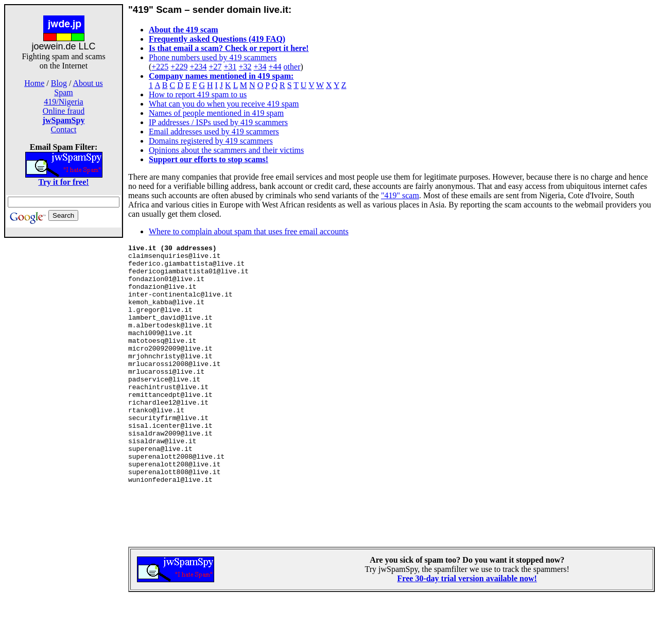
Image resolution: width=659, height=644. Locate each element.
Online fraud (64, 111)
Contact (64, 129)
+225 (160, 67)
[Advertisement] (64, 401)
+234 (198, 67)
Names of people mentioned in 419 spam (216, 113)
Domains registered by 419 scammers (211, 141)
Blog (59, 83)
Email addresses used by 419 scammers (214, 132)
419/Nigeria (63, 102)
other (292, 67)
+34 (260, 67)
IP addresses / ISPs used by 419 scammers (218, 122)
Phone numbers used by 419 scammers (213, 57)
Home (34, 83)
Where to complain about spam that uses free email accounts (249, 231)
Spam (63, 92)
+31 (230, 67)
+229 (179, 67)
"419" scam (400, 195)
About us (88, 83)
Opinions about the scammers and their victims (226, 150)
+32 (245, 67)
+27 (215, 67)
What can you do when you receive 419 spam (224, 104)
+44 (275, 67)
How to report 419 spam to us (198, 94)
